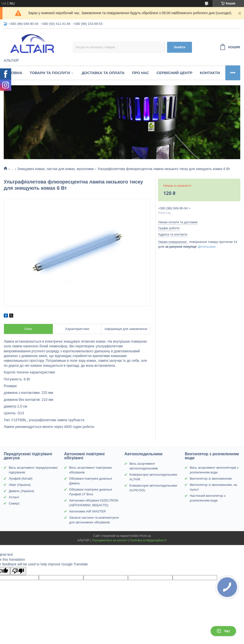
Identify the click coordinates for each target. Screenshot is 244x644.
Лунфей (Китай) (21, 479)
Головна (13, 73)
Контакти (210, 73)
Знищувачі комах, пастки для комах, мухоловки (56, 169)
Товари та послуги (50, 73)
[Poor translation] (18, 571)
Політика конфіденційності (148, 540)
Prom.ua (145, 536)
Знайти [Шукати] (179, 47)
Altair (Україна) (20, 485)
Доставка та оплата (103, 73)
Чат (223, 631)
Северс (14, 503)
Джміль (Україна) (21, 491)
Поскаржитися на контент (110, 540)
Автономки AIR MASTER (88, 511)
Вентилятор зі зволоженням (211, 479)
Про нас (141, 73)
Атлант (14, 497)
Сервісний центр (175, 73)
